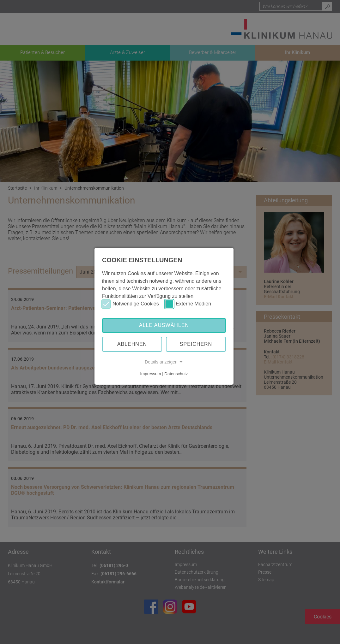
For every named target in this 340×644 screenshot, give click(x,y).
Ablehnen (132, 344)
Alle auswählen (164, 325)
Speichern (196, 344)
